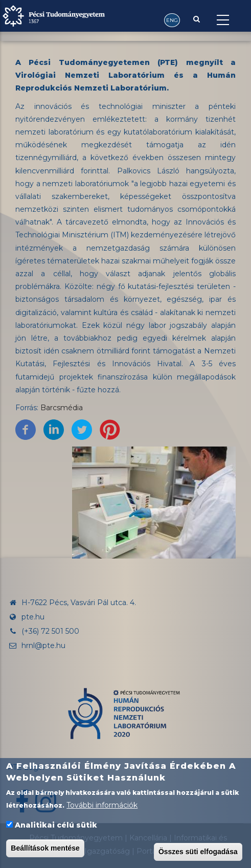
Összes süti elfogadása (198, 853)
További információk (102, 806)
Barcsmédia (62, 408)
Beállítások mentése (45, 849)
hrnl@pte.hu (37, 646)
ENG (172, 20)
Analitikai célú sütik (56, 826)
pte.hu (33, 617)
